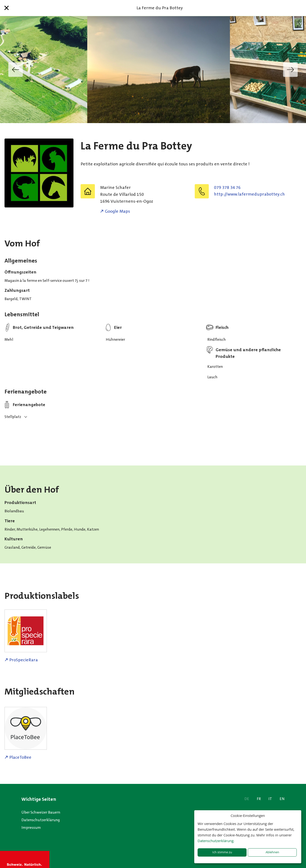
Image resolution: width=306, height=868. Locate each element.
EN (282, 799)
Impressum (31, 827)
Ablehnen (272, 852)
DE (247, 799)
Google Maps (117, 211)
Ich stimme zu (222, 852)
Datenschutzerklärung (41, 820)
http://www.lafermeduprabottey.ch (249, 194)
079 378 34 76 (227, 187)
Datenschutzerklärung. (216, 841)
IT (270, 799)
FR (259, 799)
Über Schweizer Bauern (41, 812)
